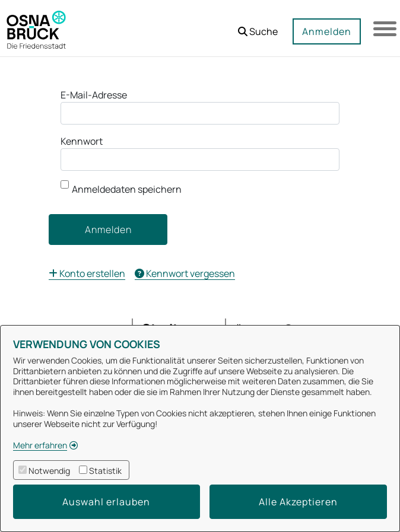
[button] (257, 27)
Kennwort (82, 141)
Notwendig (49, 471)
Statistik (105, 471)
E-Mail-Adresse (94, 95)
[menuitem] (87, 273)
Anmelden (326, 31)
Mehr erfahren (40, 445)
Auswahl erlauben (106, 502)
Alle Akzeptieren (298, 502)
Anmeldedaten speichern (121, 188)
